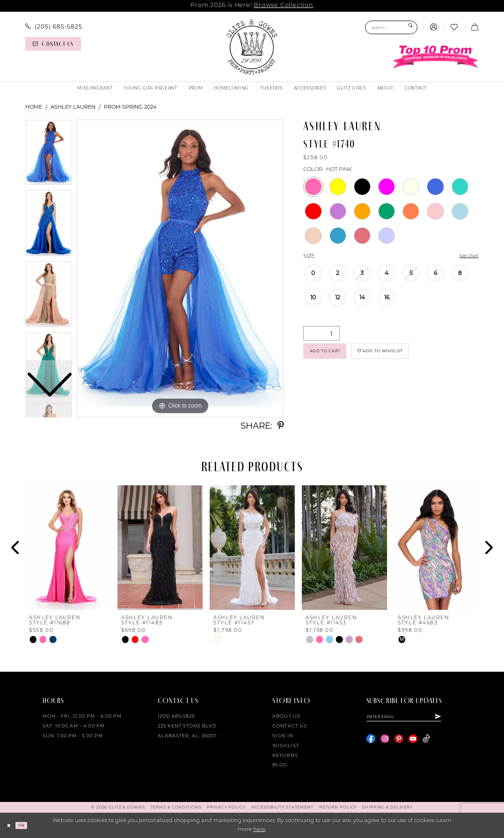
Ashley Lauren (73, 107)
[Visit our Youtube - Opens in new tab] (413, 741)
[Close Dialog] (10, 825)
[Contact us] (53, 44)
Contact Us (289, 726)
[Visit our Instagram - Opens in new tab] (385, 741)
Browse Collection (283, 5)
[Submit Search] (411, 27)
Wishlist (285, 746)
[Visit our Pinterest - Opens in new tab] (399, 741)
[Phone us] (54, 27)
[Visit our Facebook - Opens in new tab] (371, 741)
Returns (285, 756)
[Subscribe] (460, 718)
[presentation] (68, 548)
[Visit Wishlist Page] (454, 28)
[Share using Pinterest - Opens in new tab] (281, 426)
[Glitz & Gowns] (252, 47)
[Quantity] (321, 334)
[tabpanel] (180, 268)
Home (34, 107)
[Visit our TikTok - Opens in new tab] (426, 741)
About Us (286, 716)
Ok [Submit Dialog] (26, 825)
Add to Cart (331, 355)
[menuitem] (54, 27)
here (259, 830)
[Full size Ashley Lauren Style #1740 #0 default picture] (180, 268)
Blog (280, 765)
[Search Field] (391, 27)
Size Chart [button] (465, 257)
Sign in (283, 736)
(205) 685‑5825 (176, 716)
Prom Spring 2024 (130, 107)
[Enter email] (415, 718)
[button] (434, 28)
